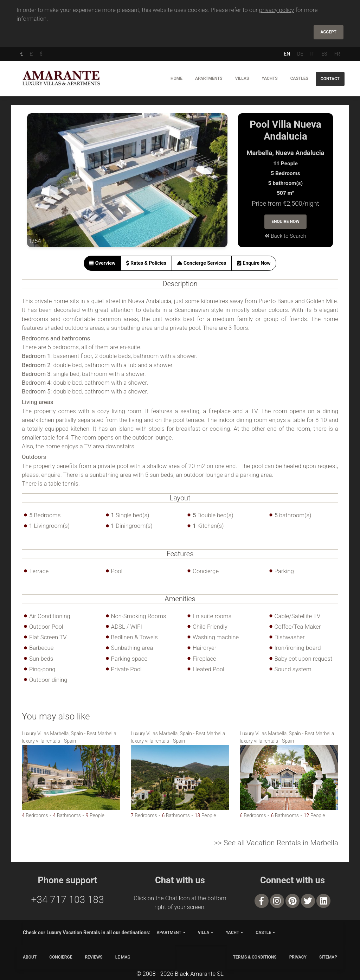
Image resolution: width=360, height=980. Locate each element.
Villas (242, 78)
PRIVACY (298, 957)
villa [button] (204, 933)
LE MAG (123, 957)
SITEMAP (328, 957)
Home (176, 78)
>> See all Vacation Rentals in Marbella (276, 843)
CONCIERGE (61, 957)
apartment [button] (169, 933)
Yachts (269, 78)
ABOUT (30, 957)
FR (337, 54)
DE (300, 54)
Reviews (94, 957)
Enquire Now (285, 222)
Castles (299, 78)
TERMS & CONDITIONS (255, 957)
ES (324, 54)
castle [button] (263, 933)
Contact (330, 79)
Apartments (209, 78)
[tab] (102, 263)
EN (287, 54)
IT (312, 54)
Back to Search (285, 236)
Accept (329, 32)
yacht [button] (232, 933)
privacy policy (277, 10)
